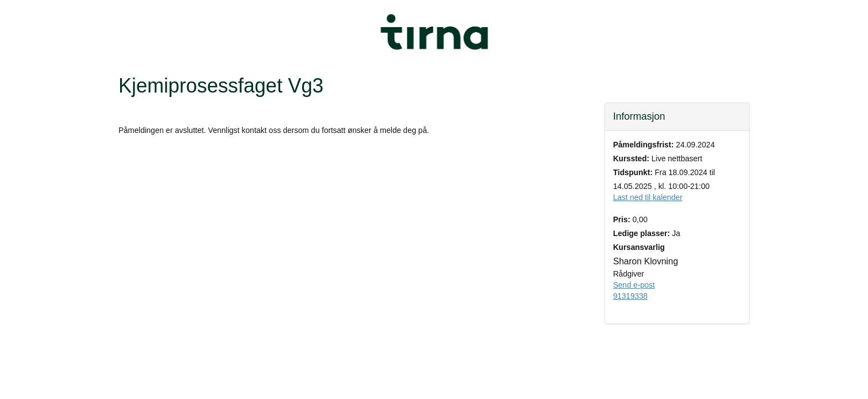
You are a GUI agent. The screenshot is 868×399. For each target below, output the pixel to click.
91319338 (631, 296)
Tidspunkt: (633, 172)
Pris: (622, 219)
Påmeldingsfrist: (644, 145)
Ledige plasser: (642, 233)
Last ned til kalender (648, 197)
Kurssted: (631, 158)
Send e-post (634, 285)
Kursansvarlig (639, 247)
